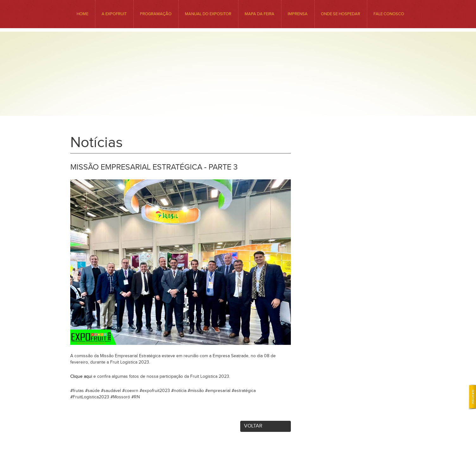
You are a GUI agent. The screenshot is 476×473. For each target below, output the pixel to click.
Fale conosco (389, 14)
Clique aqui (81, 377)
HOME (82, 14)
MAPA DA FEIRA (260, 14)
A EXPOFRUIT (114, 14)
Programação (156, 14)
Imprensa (298, 14)
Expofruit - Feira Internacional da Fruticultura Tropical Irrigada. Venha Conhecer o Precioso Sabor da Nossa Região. (238, 86)
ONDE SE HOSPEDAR (341, 14)
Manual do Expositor (208, 14)
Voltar (253, 426)
